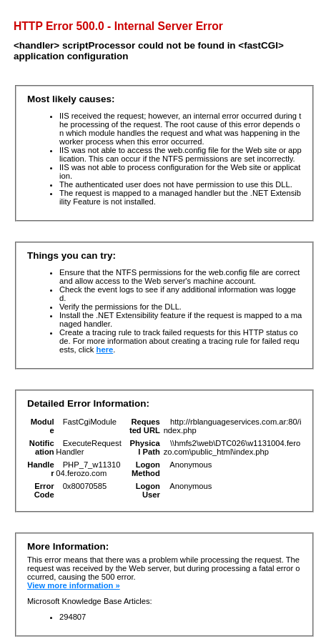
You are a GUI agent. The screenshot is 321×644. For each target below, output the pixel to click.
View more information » (74, 585)
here (105, 350)
